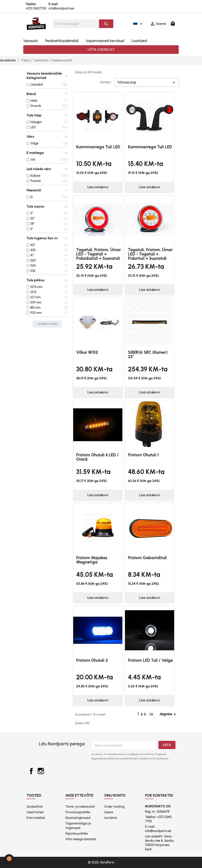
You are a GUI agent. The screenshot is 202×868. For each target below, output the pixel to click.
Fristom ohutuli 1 (143, 455)
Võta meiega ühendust (81, 839)
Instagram (41, 771)
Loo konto (111, 818)
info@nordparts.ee (61, 9)
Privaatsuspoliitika (78, 812)
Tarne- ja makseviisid (80, 807)
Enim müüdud (36, 818)
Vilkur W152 (87, 352)
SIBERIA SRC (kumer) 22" (148, 354)
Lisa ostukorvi (98, 187)
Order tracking (114, 807)
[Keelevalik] (138, 24)
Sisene (109, 812)
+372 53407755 (36, 9)
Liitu (167, 745)
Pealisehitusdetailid (62, 41)
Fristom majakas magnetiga (92, 560)
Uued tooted (35, 812)
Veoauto (31, 41)
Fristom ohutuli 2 (92, 660)
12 (151, 714)
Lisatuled (139, 41)
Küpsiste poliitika (77, 834)
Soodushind (35, 807)
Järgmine (168, 714)
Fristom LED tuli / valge (150, 660)
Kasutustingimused (78, 818)
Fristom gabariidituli (147, 558)
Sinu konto (115, 795)
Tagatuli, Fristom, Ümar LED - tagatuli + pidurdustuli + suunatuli (99, 254)
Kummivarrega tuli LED (98, 147)
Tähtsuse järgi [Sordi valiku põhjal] (147, 83)
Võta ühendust (101, 49)
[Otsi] (76, 24)
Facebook (31, 771)
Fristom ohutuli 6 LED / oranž (97, 457)
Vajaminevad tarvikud (105, 41)
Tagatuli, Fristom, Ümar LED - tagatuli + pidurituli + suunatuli (150, 254)
